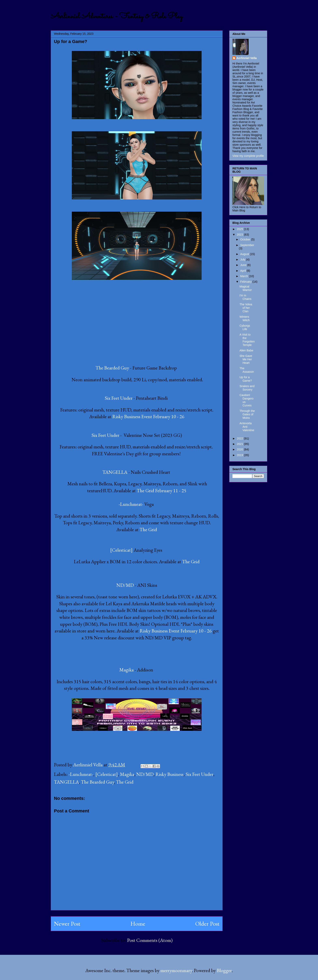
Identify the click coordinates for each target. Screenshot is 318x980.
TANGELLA (115, 472)
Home (138, 924)
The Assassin (247, 370)
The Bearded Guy (112, 368)
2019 (240, 455)
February (246, 282)
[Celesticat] (121, 550)
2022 (240, 438)
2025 (240, 229)
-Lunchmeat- (131, 504)
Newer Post (67, 924)
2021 (240, 444)
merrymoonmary (176, 970)
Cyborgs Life (245, 327)
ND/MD (125, 585)
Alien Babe (246, 350)
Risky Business (170, 774)
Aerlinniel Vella (247, 58)
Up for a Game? (246, 379)
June (244, 265)
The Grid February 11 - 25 (162, 491)
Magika (126, 670)
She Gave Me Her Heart (246, 359)
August (245, 254)
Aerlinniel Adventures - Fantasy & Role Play (117, 16)
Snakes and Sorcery (247, 388)
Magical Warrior (246, 288)
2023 (240, 235)
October (246, 239)
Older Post (207, 924)
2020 (240, 449)
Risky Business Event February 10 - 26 (148, 416)
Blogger (224, 970)
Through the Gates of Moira (247, 414)
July (243, 260)
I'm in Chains (245, 297)
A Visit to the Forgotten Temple (247, 340)
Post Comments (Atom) (150, 940)
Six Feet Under (119, 398)
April (243, 271)
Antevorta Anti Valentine (247, 427)
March (244, 276)
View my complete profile (248, 156)
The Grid (148, 529)
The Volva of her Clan (246, 308)
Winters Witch (245, 318)
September (247, 245)
